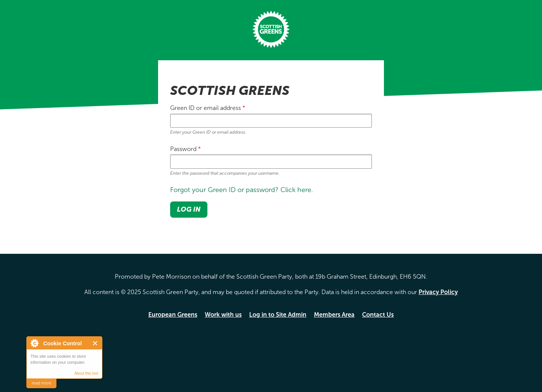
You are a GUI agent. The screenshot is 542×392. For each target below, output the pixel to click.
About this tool (86, 373)
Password (186, 149)
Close (95, 343)
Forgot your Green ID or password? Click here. (241, 190)
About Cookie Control (34, 343)
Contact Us (378, 315)
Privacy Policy (438, 292)
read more (41, 383)
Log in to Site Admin (278, 315)
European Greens (173, 315)
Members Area (334, 315)
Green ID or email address (208, 108)
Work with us (223, 315)
